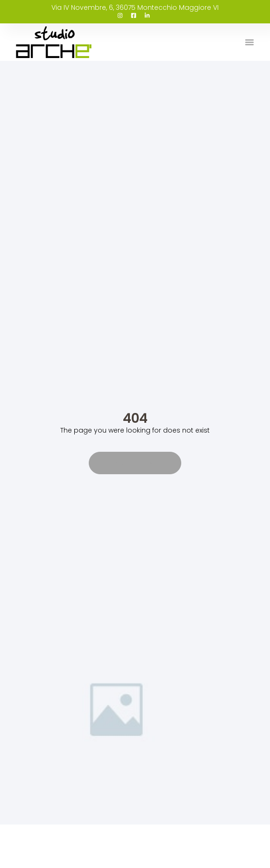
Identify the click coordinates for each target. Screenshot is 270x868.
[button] (249, 42)
